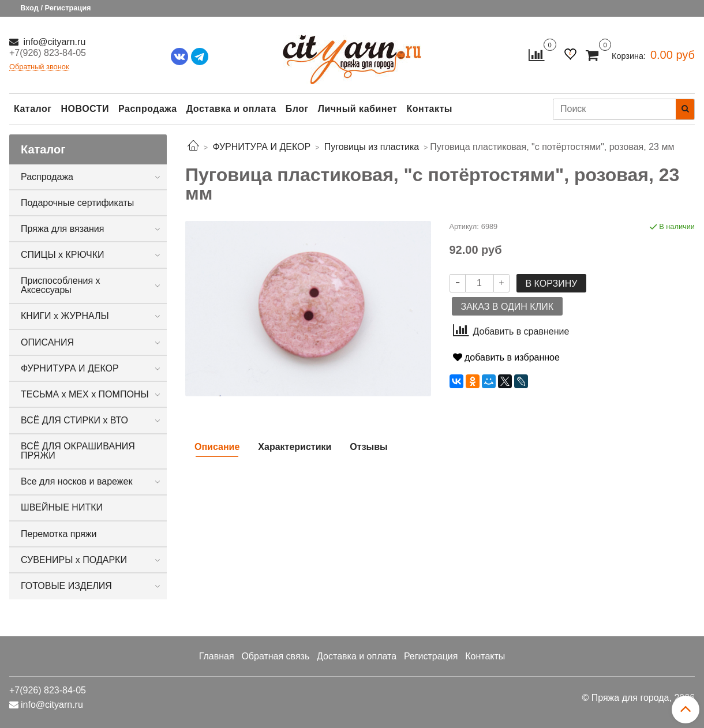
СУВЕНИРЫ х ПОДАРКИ (74, 560)
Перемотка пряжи (59, 534)
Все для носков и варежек (76, 481)
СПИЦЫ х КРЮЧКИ (63, 255)
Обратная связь (275, 656)
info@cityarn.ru (53, 42)
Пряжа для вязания (62, 229)
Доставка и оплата (231, 109)
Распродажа (148, 109)
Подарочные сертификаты (77, 203)
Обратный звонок (39, 67)
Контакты (429, 109)
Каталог (33, 109)
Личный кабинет (358, 109)
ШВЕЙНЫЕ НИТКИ (62, 507)
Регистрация (431, 656)
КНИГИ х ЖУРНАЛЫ (65, 316)
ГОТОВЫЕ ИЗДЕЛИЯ (66, 586)
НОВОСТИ (85, 109)
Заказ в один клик (507, 307)
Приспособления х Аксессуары (61, 285)
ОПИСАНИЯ (47, 342)
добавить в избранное (506, 357)
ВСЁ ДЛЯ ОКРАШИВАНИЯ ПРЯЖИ (78, 451)
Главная (217, 656)
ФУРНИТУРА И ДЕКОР (70, 368)
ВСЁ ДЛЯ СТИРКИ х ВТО (74, 420)
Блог (297, 109)
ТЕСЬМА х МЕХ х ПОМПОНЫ (85, 394)
